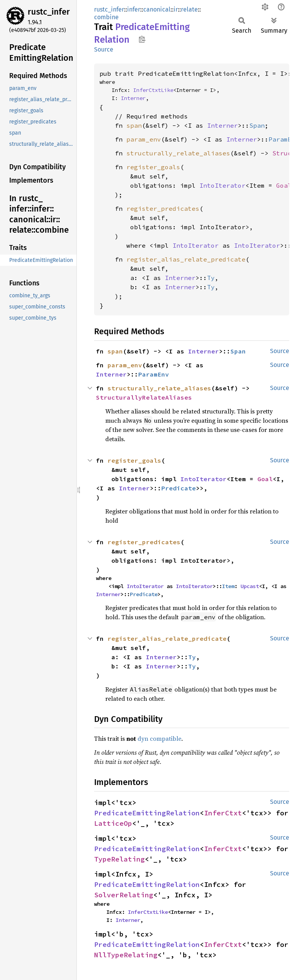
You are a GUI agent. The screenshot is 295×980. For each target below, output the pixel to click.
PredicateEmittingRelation (147, 813)
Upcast (250, 586)
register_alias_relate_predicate (186, 259)
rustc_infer (49, 12)
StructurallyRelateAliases (144, 397)
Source (104, 49)
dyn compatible (159, 738)
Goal (284, 185)
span (134, 125)
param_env (144, 139)
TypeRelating (119, 859)
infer (134, 9)
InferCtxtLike (153, 90)
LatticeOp (113, 823)
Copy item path (142, 39)
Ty (211, 278)
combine (106, 17)
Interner (133, 98)
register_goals (153, 167)
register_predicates (163, 208)
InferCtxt (223, 813)
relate (189, 9)
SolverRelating (124, 895)
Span (257, 125)
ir (176, 9)
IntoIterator (222, 185)
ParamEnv (154, 374)
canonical (157, 9)
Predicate (179, 488)
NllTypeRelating (126, 955)
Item (228, 586)
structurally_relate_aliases (178, 153)
